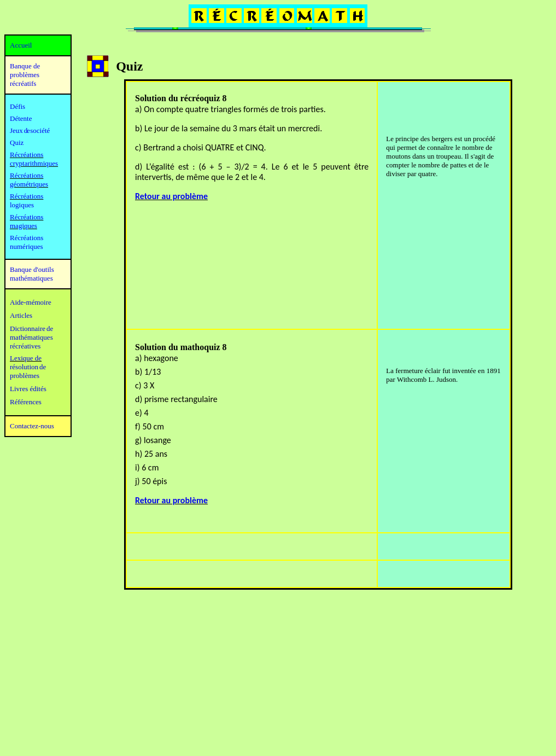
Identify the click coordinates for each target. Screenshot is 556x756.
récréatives (25, 346)
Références (26, 402)
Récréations (27, 196)
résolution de (28, 367)
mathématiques (31, 337)
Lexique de (26, 358)
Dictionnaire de (31, 328)
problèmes (25, 376)
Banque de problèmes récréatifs (25, 75)
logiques (22, 205)
